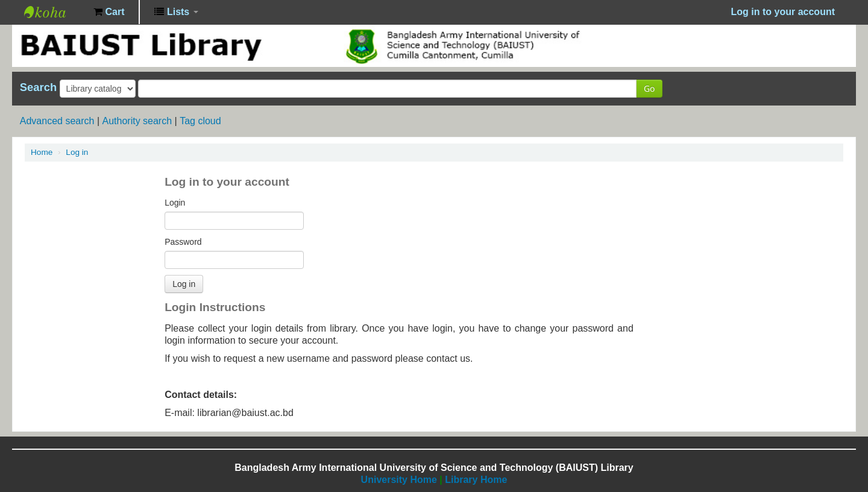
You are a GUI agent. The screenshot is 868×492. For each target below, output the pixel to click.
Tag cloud (200, 121)
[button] (109, 12)
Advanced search (57, 121)
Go (649, 88)
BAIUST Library (54, 12)
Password (183, 242)
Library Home (476, 480)
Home (42, 152)
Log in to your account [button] (783, 12)
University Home (399, 480)
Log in (77, 152)
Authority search (137, 121)
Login (175, 203)
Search (38, 87)
